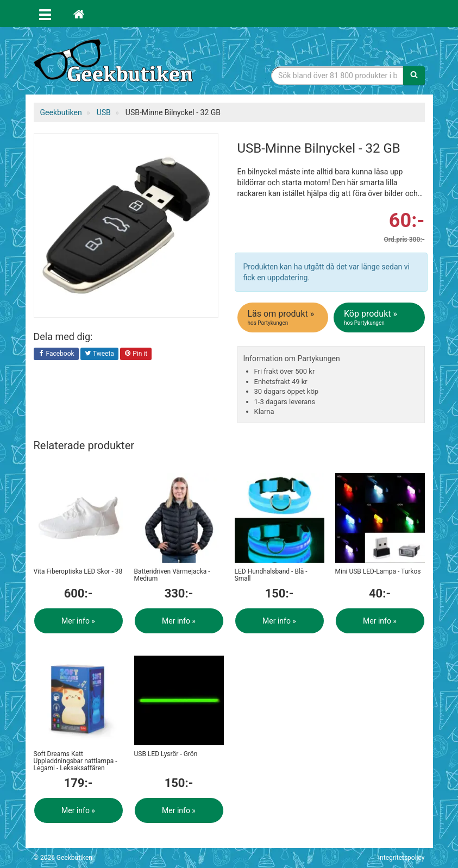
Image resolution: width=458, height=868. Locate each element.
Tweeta (99, 354)
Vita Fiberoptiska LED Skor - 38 (78, 571)
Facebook (56, 354)
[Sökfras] (337, 76)
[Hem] (79, 14)
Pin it (136, 354)
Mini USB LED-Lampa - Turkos (378, 571)
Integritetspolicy (401, 858)
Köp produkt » (380, 318)
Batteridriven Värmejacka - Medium (172, 575)
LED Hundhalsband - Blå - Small (271, 575)
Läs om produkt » (284, 318)
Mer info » (78, 621)
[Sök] (414, 76)
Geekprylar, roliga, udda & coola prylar (115, 62)
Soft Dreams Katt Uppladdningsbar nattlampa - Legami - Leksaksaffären (76, 761)
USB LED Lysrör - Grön (166, 754)
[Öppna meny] (45, 14)
